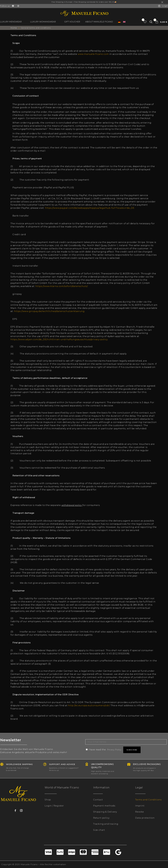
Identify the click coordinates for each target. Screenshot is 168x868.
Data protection (145, 818)
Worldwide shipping (21, 764)
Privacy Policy (115, 750)
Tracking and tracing (106, 824)
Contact (98, 800)
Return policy (101, 818)
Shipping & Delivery (105, 812)
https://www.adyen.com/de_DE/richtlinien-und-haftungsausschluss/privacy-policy (59, 339)
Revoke (140, 812)
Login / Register (54, 806)
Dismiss (163, 2)
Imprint (140, 806)
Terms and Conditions (148, 800)
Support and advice (63, 764)
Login (163, 6)
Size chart (99, 830)
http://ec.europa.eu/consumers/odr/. (89, 705)
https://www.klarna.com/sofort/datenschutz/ (61, 286)
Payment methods (104, 806)
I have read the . (106, 750)
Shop (48, 800)
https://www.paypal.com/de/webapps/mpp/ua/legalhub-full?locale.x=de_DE (90, 208)
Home (14, 28)
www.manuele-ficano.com (93, 54)
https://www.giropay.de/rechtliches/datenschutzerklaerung (49, 311)
